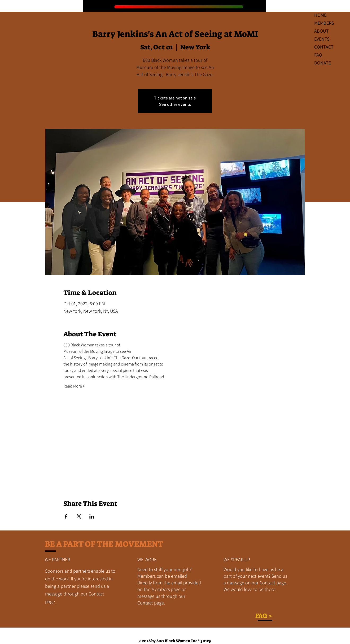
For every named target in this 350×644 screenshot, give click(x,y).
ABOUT (321, 31)
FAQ (318, 55)
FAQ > (264, 616)
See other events (175, 104)
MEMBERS (324, 23)
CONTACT (324, 47)
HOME (320, 15)
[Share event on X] (79, 516)
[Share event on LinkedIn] (92, 516)
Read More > (74, 386)
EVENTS (322, 39)
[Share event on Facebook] (66, 516)
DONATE (323, 63)
